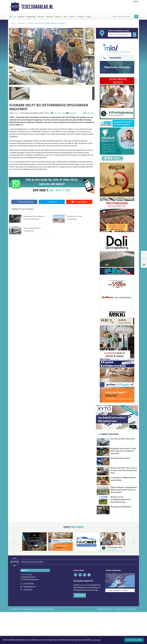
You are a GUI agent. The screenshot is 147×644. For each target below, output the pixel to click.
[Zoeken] (136, 17)
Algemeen (21, 17)
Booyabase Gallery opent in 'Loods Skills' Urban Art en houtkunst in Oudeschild (123, 451)
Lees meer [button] (96, 640)
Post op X (52, 202)
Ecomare (91, 113)
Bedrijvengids (31, 17)
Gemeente (41, 17)
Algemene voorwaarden (105, 623)
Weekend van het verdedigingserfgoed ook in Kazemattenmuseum (121, 512)
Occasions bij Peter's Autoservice (123, 439)
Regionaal (50, 17)
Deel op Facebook (24, 202)
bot (55, 113)
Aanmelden (80, 610)
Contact (88, 17)
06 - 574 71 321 (60, 190)
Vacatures (81, 17)
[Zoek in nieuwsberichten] (123, 17)
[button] (10, 93)
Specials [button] (58, 17)
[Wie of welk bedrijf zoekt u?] (120, 35)
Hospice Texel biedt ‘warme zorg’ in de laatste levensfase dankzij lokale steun (124, 470)
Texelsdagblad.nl (37, 7)
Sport (65, 17)
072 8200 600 (28, 598)
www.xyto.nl (28, 604)
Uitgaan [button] (72, 17)
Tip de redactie (79, 202)
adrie (64, 113)
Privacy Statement (130, 623)
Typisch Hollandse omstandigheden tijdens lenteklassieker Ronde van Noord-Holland (124, 494)
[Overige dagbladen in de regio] (120, 593)
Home (13, 23)
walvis (59, 113)
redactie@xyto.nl (30, 601)
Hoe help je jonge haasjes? (120, 458)
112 (15, 17)
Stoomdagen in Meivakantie (121, 526)
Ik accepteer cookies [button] (134, 640)
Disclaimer (118, 623)
